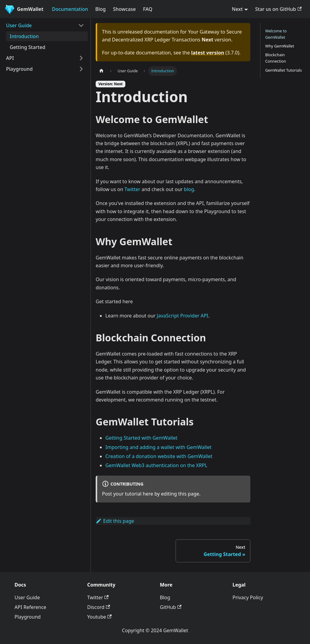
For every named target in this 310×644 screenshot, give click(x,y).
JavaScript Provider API (183, 316)
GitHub (171, 607)
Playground (19, 69)
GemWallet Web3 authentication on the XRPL (156, 465)
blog (189, 189)
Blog (101, 9)
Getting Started (28, 47)
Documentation (70, 9)
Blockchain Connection (276, 58)
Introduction (24, 36)
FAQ (148, 9)
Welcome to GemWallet (276, 34)
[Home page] (101, 71)
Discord (99, 607)
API (10, 58)
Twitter (132, 189)
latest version (208, 53)
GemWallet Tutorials (284, 70)
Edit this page (115, 521)
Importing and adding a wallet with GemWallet (158, 447)
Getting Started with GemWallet (141, 438)
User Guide (19, 25)
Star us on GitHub (278, 9)
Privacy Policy (248, 597)
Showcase (124, 9)
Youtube (99, 617)
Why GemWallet (280, 46)
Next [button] (237, 9)
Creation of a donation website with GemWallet (159, 456)
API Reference (30, 607)
